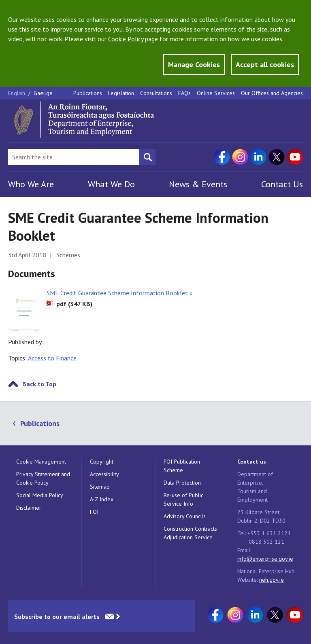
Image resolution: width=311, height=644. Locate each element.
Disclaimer (29, 508)
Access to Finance (52, 358)
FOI (94, 512)
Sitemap (100, 487)
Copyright (102, 462)
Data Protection (182, 483)
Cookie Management (41, 462)
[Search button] (147, 157)
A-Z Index (102, 499)
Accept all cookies (265, 65)
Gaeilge (43, 93)
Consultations (156, 93)
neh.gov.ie (272, 580)
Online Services (216, 93)
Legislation (121, 93)
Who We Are (31, 184)
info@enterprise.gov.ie (265, 559)
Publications (88, 93)
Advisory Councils (185, 516)
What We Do (111, 184)
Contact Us (282, 184)
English (17, 93)
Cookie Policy (126, 39)
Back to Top (39, 384)
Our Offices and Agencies (272, 93)
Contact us (252, 462)
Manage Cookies (194, 65)
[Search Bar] (74, 157)
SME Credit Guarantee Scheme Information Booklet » (120, 293)
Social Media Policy (40, 495)
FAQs (184, 93)
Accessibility (104, 474)
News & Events (198, 184)
